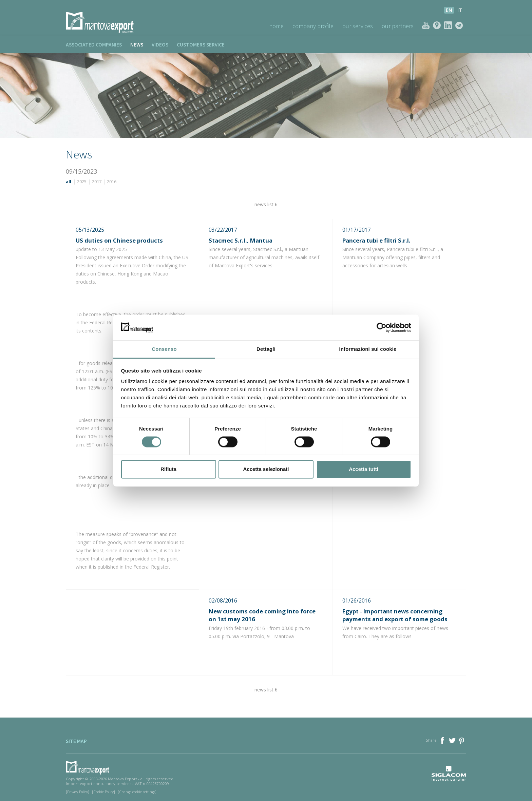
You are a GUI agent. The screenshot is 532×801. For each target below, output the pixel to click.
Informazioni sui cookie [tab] (368, 349)
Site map (76, 741)
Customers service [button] (201, 45)
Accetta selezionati (266, 469)
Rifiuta (168, 469)
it (460, 10)
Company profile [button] (313, 26)
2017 (97, 182)
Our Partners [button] (398, 26)
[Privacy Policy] (78, 792)
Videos (160, 45)
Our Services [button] (358, 26)
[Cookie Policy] (103, 792)
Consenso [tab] (164, 349)
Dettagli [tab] (266, 349)
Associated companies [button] (94, 45)
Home (276, 26)
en (449, 10)
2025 (82, 182)
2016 (112, 182)
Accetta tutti (364, 469)
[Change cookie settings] (137, 792)
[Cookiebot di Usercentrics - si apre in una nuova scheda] (382, 327)
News (137, 45)
